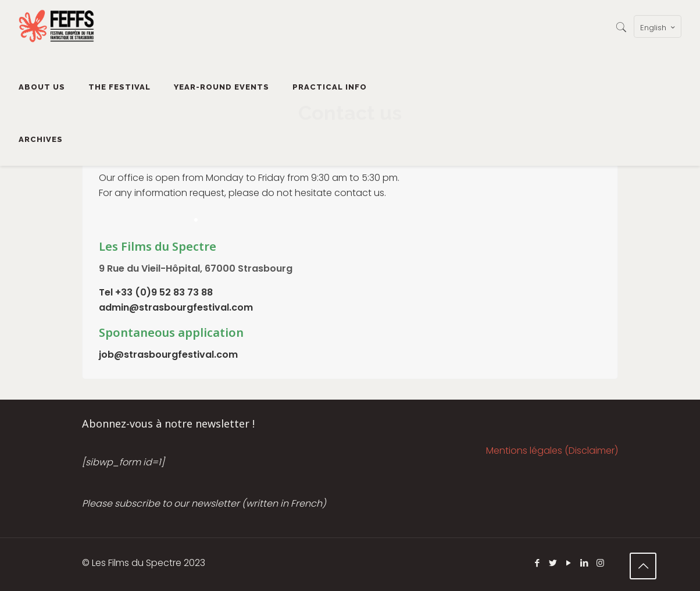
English (659, 27)
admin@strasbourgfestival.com (176, 307)
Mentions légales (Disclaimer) (552, 451)
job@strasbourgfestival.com (168, 355)
